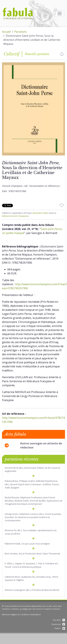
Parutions (20, 32)
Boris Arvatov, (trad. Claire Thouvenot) (32, 554)
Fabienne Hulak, (27, 544)
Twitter (60, 628)
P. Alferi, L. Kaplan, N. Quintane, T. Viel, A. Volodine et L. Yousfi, (32, 565)
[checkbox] (62, 54)
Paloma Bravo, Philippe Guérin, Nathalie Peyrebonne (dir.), (32, 484)
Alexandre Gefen (40, 213)
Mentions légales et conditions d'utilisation (21, 614)
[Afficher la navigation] (60, 13)
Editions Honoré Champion (15, 216)
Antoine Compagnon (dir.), (32, 590)
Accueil (6, 32)
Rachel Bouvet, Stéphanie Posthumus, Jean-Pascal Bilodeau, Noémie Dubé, (33, 501)
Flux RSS (59, 620)
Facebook (58, 624)
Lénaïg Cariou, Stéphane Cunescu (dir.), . (33, 517)
